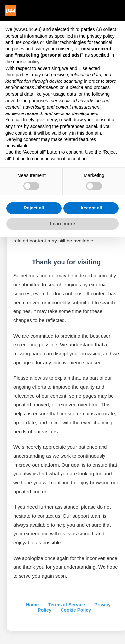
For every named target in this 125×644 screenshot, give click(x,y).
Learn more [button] (62, 224)
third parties (17, 75)
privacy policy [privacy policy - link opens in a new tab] (101, 36)
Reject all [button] (34, 208)
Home (32, 605)
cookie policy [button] (26, 62)
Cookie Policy (76, 610)
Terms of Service (66, 605)
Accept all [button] (91, 208)
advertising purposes (27, 101)
